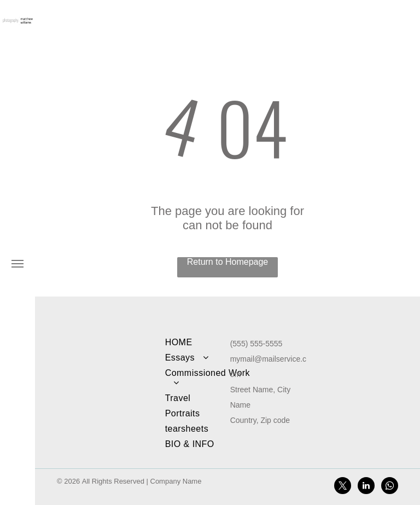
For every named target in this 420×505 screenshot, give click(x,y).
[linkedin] (366, 487)
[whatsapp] (390, 487)
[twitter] (343, 487)
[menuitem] (208, 343)
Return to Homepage (228, 262)
